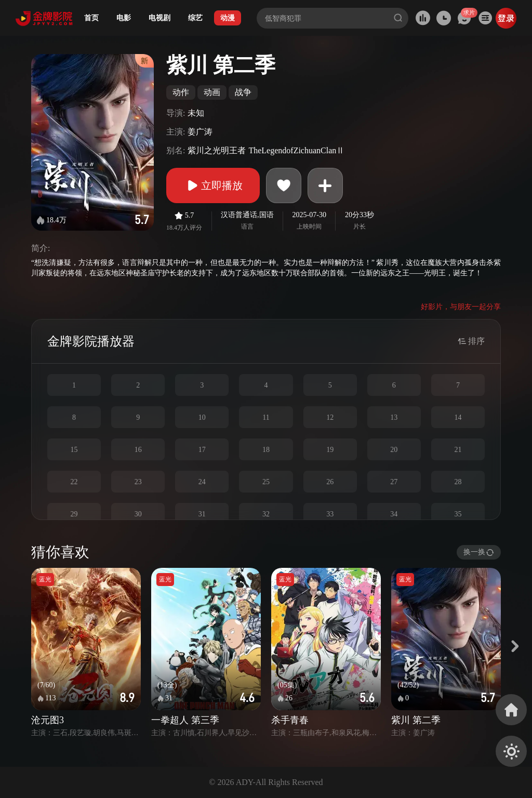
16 (138, 450)
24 (202, 482)
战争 (243, 92)
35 (458, 514)
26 (330, 482)
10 (202, 417)
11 (266, 417)
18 (266, 450)
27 (394, 482)
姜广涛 (200, 132)
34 (394, 514)
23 (138, 482)
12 (330, 417)
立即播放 (213, 185)
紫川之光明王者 (217, 150)
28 (458, 482)
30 (138, 514)
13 (394, 417)
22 (74, 482)
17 (202, 450)
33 (330, 514)
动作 (181, 92)
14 (458, 417)
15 (74, 450)
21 (458, 450)
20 (394, 450)
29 (74, 514)
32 (266, 514)
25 (266, 482)
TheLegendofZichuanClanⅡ (296, 150)
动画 (212, 92)
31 (202, 514)
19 (330, 450)
